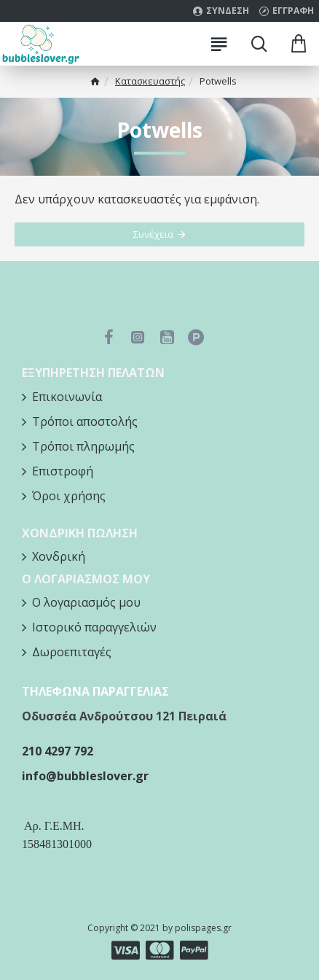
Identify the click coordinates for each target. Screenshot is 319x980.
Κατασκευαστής (150, 81)
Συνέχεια (153, 234)
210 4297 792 (58, 751)
